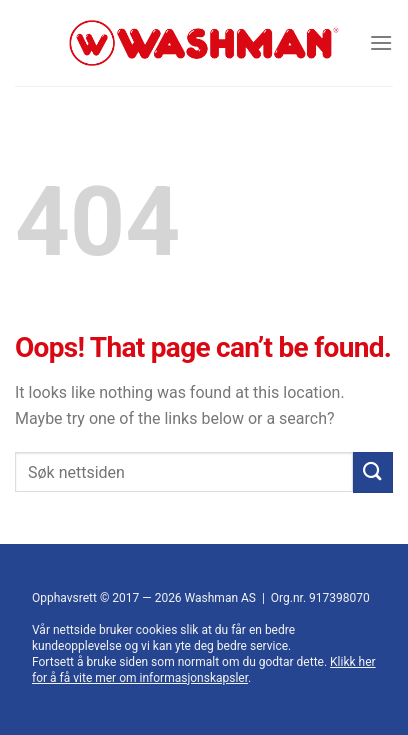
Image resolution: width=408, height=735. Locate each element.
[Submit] (373, 472)
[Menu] (381, 42)
